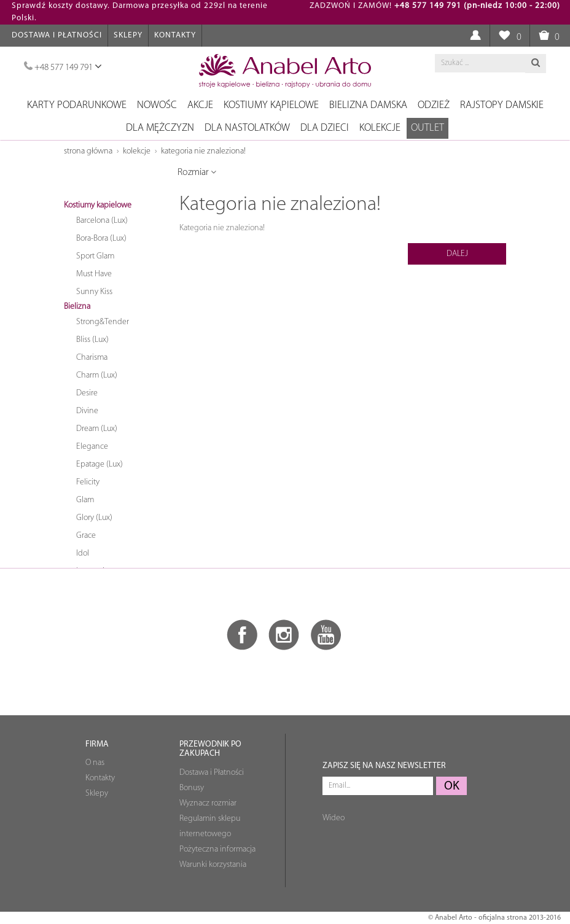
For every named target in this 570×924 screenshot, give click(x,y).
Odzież (434, 105)
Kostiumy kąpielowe (271, 105)
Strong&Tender (103, 322)
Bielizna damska (368, 105)
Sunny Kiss (94, 292)
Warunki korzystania (213, 865)
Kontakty (175, 35)
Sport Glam (95, 256)
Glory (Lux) (94, 518)
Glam (85, 500)
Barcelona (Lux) (102, 221)
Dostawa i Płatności (57, 35)
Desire (87, 393)
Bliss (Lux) (92, 340)
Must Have (94, 274)
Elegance (92, 447)
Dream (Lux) (97, 429)
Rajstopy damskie (502, 105)
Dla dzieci (325, 128)
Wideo (334, 818)
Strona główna (88, 151)
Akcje (200, 105)
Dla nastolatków (247, 128)
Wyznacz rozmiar (208, 803)
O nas (95, 763)
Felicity (88, 482)
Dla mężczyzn (160, 128)
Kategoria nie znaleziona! (203, 151)
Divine (87, 411)
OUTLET (427, 128)
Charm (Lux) (97, 375)
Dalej (457, 254)
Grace (86, 536)
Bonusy (192, 788)
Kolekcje (380, 128)
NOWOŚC (157, 105)
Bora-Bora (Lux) (101, 239)
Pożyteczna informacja (217, 849)
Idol (83, 553)
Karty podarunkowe (77, 105)
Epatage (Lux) (100, 464)
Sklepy (128, 35)
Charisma (92, 358)
